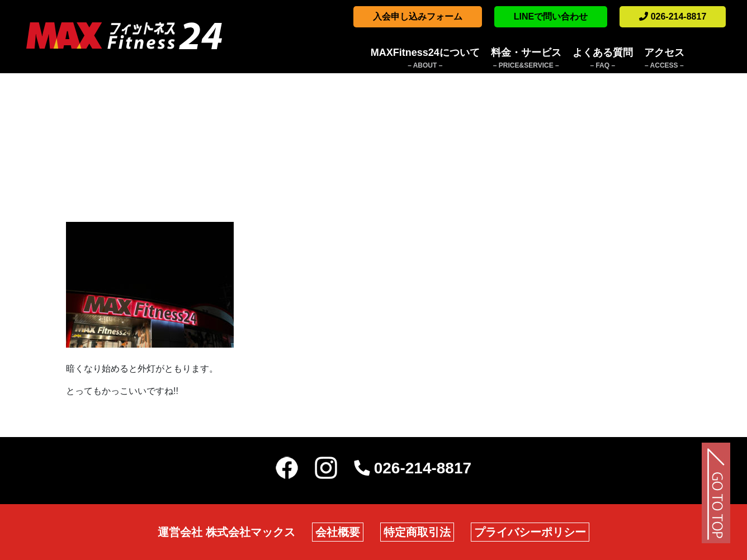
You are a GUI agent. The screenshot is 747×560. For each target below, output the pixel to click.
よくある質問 (603, 59)
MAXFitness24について (425, 59)
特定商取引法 (417, 532)
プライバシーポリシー (530, 532)
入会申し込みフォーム (418, 16)
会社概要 (338, 532)
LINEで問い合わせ (551, 16)
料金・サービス (526, 59)
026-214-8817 (673, 16)
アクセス (664, 59)
